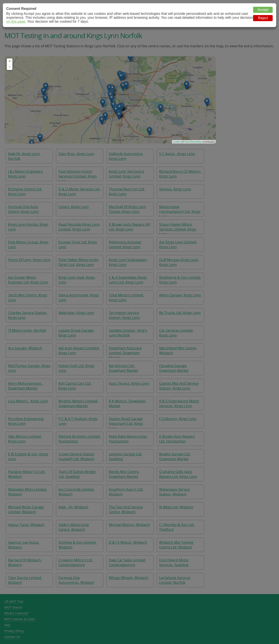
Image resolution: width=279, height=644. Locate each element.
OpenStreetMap (193, 142)
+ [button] (10, 61)
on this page (16, 21)
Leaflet (177, 142)
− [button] (10, 67)
